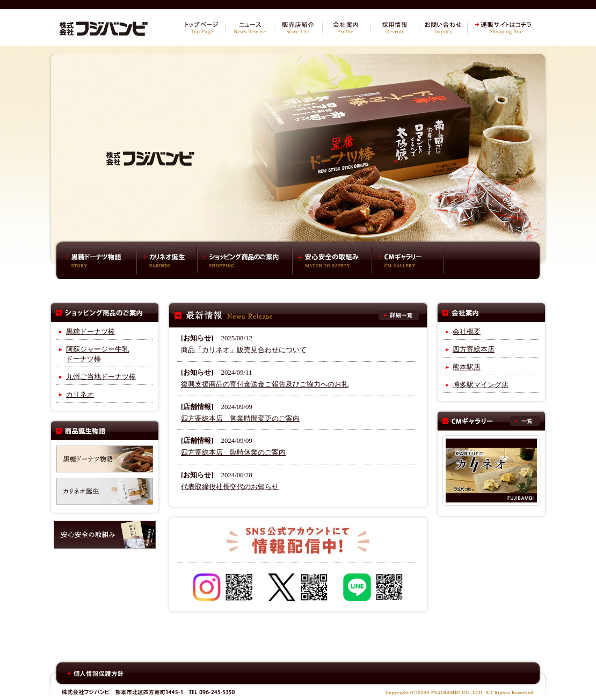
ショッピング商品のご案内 (245, 260)
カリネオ (80, 395)
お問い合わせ (443, 28)
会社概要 (467, 332)
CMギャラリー (408, 260)
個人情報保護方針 (95, 674)
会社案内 (346, 28)
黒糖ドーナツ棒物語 (99, 260)
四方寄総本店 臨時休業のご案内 (233, 453)
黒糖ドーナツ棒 (90, 332)
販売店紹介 (298, 28)
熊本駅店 (467, 367)
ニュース (250, 28)
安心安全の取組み (332, 260)
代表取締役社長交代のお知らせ (230, 487)
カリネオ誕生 (167, 260)
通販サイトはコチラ (505, 28)
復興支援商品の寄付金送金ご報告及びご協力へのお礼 (265, 384)
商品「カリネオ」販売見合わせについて (244, 350)
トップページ (201, 28)
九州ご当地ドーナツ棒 (101, 377)
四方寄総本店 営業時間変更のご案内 (240, 419)
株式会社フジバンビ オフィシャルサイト (104, 27)
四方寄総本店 (474, 349)
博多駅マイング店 (481, 385)
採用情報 (395, 28)
